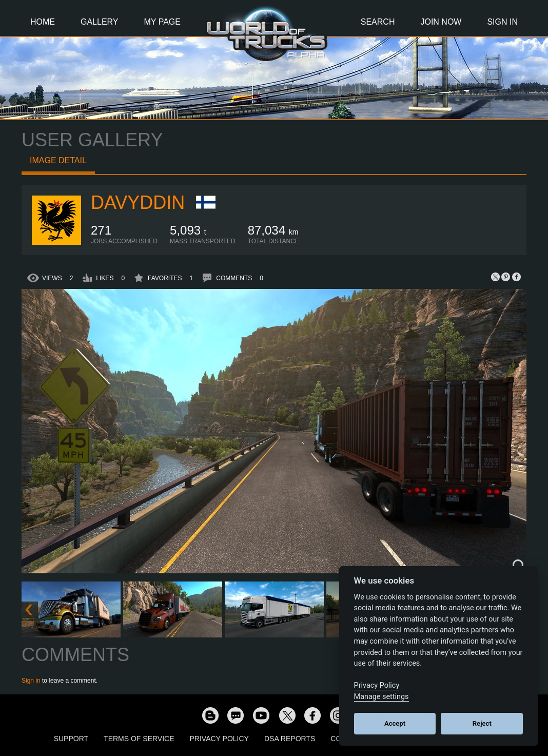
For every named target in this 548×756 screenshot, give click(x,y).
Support (71, 739)
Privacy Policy (219, 739)
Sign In (502, 22)
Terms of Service (139, 739)
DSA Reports (290, 739)
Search (378, 22)
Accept (395, 723)
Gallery (100, 22)
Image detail (58, 160)
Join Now (441, 22)
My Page (162, 22)
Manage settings (381, 697)
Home (43, 22)
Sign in (31, 681)
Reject (482, 723)
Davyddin (138, 202)
